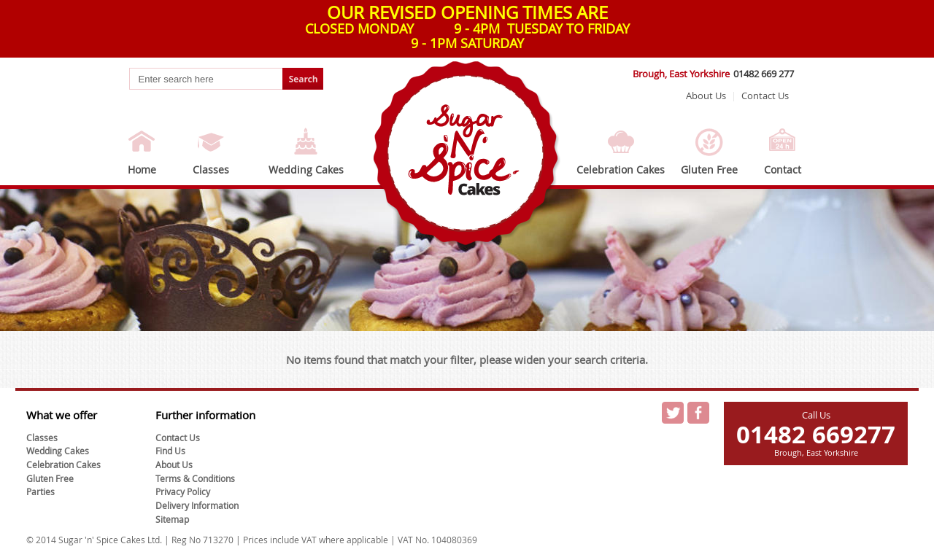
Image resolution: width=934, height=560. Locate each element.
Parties (40, 491)
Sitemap (172, 519)
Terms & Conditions (195, 478)
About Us (706, 96)
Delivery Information (197, 505)
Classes (211, 170)
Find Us (170, 451)
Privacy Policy (183, 491)
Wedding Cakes (306, 170)
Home (142, 170)
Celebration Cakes (621, 170)
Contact (783, 170)
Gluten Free (709, 170)
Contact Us (765, 96)
